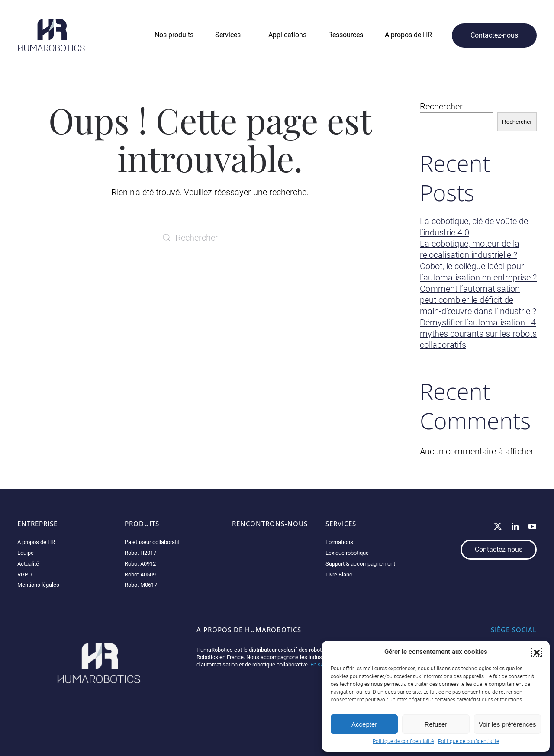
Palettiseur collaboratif (152, 542)
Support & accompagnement (360, 564)
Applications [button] (287, 35)
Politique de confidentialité (403, 741)
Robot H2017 (140, 553)
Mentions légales (38, 585)
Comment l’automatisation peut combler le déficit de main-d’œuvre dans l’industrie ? (478, 300)
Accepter (364, 724)
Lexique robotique (347, 553)
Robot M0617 (141, 585)
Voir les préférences (507, 724)
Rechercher (441, 106)
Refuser (436, 724)
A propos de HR (36, 542)
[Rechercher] (210, 238)
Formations (339, 542)
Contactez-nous (494, 35)
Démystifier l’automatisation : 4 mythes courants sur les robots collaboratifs (478, 334)
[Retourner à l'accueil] (51, 35)
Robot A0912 (140, 564)
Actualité (28, 564)
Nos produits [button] (174, 35)
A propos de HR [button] (408, 35)
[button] (537, 652)
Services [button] (228, 35)
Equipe (26, 553)
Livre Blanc (339, 574)
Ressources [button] (346, 35)
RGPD (25, 574)
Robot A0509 (140, 574)
